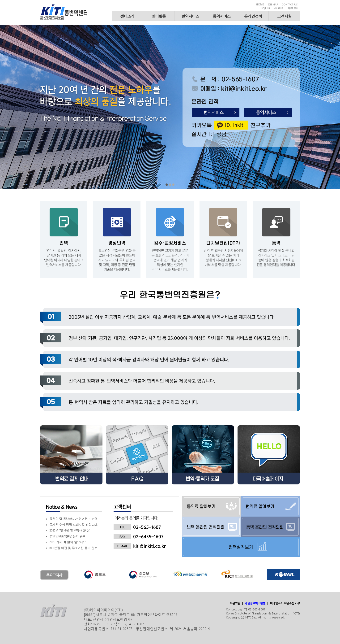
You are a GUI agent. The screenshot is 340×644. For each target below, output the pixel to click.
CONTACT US (290, 5)
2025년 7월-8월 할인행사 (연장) (70, 530)
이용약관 (235, 603)
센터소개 (127, 16)
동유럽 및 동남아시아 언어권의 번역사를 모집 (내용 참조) (75, 519)
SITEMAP (273, 5)
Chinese (278, 8)
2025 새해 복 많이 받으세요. (68, 542)
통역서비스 (222, 16)
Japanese (292, 8)
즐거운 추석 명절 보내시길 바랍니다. (74, 525)
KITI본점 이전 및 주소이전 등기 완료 (73, 548)
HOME (260, 5)
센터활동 (159, 16)
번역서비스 (190, 16)
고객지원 (284, 16)
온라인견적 (253, 16)
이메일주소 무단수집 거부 (285, 603)
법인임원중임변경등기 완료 (67, 536)
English (266, 8)
